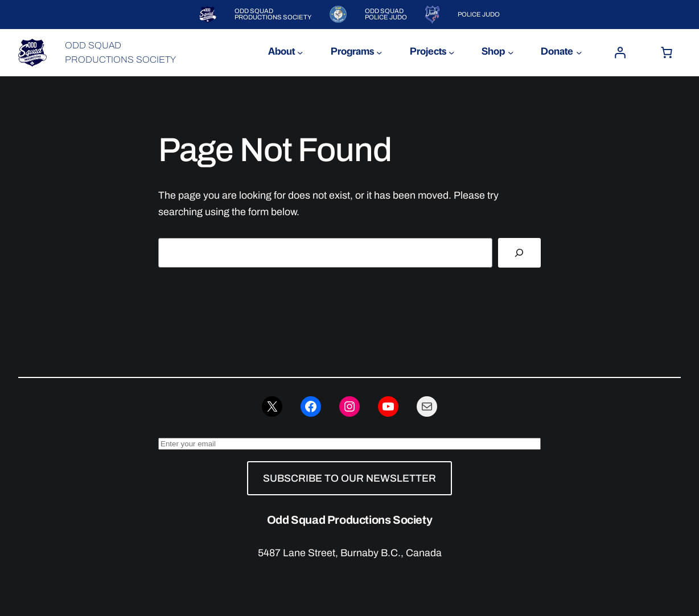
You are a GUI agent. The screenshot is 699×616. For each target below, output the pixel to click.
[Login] (620, 52)
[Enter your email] (349, 444)
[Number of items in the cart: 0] (667, 52)
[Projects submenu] (451, 52)
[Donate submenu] (579, 52)
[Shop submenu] (511, 52)
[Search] (519, 253)
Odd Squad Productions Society (349, 520)
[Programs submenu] (379, 52)
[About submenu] (300, 52)
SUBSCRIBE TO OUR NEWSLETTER (349, 478)
